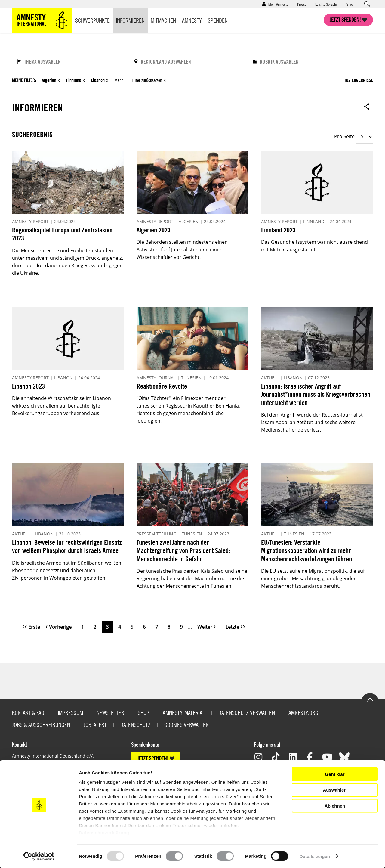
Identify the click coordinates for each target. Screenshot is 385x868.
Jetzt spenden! (345, 20)
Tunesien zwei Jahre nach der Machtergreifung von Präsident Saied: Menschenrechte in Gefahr (183, 550)
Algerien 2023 (154, 230)
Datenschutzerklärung (104, 833)
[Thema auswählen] (69, 62)
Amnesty (192, 20)
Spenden (218, 20)
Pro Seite (344, 136)
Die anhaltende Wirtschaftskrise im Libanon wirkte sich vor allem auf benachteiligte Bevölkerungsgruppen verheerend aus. (62, 406)
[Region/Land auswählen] (187, 62)
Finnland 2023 (278, 230)
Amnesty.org (303, 713)
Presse (302, 4)
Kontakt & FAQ (28, 713)
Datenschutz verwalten (247, 713)
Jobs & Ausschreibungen (41, 725)
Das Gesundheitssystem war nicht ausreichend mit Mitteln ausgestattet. (314, 246)
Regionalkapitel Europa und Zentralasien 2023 (62, 234)
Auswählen (335, 790)
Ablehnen (335, 806)
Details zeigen (315, 856)
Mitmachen (163, 20)
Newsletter (110, 713)
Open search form (367, 4)
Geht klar (335, 774)
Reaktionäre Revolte (162, 386)
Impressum (70, 713)
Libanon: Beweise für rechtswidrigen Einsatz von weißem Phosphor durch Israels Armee (67, 546)
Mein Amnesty (278, 4)
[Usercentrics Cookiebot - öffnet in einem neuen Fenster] (39, 856)
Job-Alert (95, 725)
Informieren (130, 20)
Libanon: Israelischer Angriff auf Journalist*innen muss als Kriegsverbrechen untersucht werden (316, 394)
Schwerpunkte (92, 20)
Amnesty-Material (184, 713)
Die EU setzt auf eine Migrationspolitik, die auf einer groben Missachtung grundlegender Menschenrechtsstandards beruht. (313, 578)
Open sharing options (367, 106)
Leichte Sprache (326, 4)
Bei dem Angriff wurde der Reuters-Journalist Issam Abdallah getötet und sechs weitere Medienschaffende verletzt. (312, 422)
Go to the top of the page (370, 699)
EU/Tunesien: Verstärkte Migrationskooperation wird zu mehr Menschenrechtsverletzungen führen (306, 550)
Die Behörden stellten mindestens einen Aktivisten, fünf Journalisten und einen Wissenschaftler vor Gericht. (182, 250)
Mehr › (120, 80)
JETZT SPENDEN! (153, 758)
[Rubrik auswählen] (305, 62)
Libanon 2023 (28, 386)
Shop (350, 4)
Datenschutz (136, 725)
